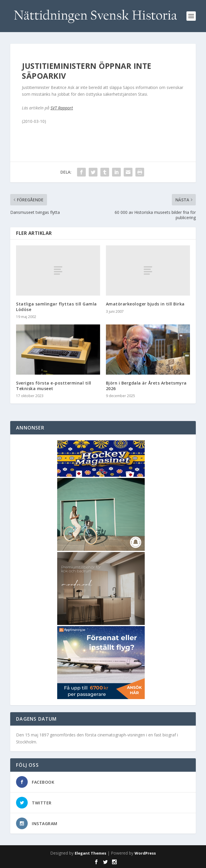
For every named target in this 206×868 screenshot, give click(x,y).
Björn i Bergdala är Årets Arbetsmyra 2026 (146, 386)
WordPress (145, 853)
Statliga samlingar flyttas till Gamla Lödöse (56, 306)
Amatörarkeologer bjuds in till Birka (145, 304)
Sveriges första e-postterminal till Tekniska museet (54, 386)
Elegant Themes (90, 853)
